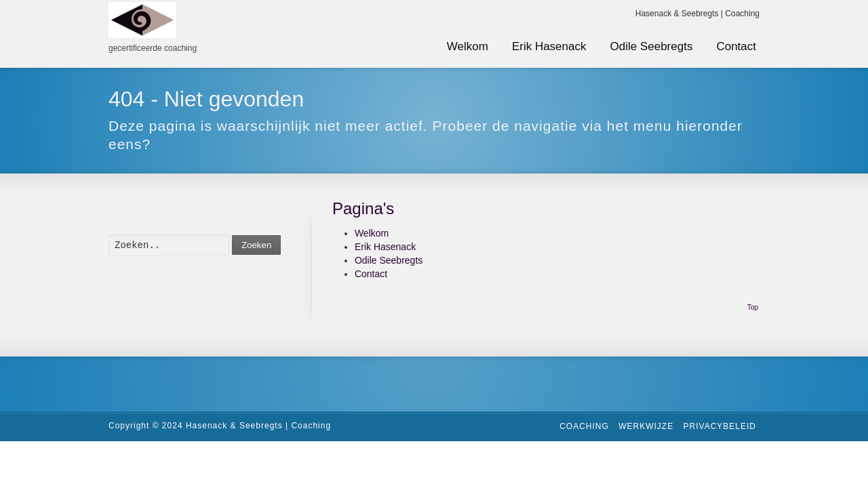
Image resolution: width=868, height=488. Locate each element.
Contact (736, 46)
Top (753, 307)
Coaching (584, 426)
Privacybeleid (720, 426)
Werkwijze (646, 426)
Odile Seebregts (652, 46)
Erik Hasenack (549, 46)
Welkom (468, 46)
